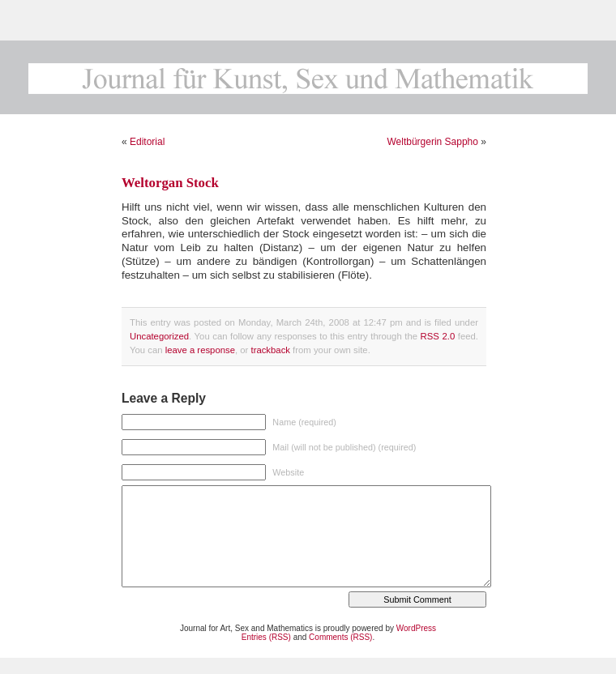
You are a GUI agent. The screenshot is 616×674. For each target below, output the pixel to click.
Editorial (147, 142)
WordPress (416, 628)
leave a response (200, 350)
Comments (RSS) (340, 637)
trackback (270, 350)
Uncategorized (159, 336)
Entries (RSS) (266, 637)
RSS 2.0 (438, 336)
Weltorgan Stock (170, 183)
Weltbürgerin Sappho (432, 142)
